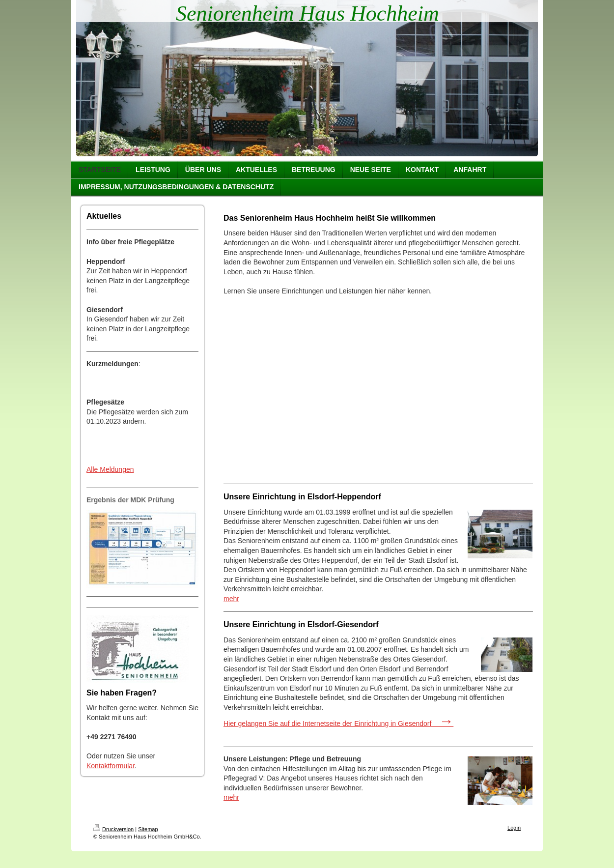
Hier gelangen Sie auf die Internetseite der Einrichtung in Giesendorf (338, 723)
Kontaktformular (111, 766)
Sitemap (148, 829)
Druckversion (113, 829)
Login (514, 828)
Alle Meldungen (110, 469)
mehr (231, 599)
